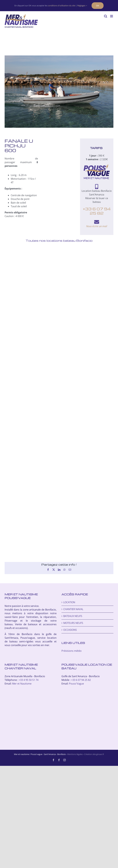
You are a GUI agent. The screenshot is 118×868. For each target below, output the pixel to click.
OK (98, 6)
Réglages (82, 6)
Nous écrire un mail (97, 226)
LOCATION (69, 602)
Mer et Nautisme (22, 684)
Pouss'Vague (76, 684)
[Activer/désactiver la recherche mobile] (106, 16)
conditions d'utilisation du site (62, 6)
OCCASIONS (70, 630)
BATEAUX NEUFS (73, 616)
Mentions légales (75, 754)
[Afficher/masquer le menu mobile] (112, 16)
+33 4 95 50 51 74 (29, 680)
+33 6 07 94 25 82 (97, 211)
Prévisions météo (72, 651)
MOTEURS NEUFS (73, 623)
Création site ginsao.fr (94, 754)
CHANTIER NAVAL (73, 609)
